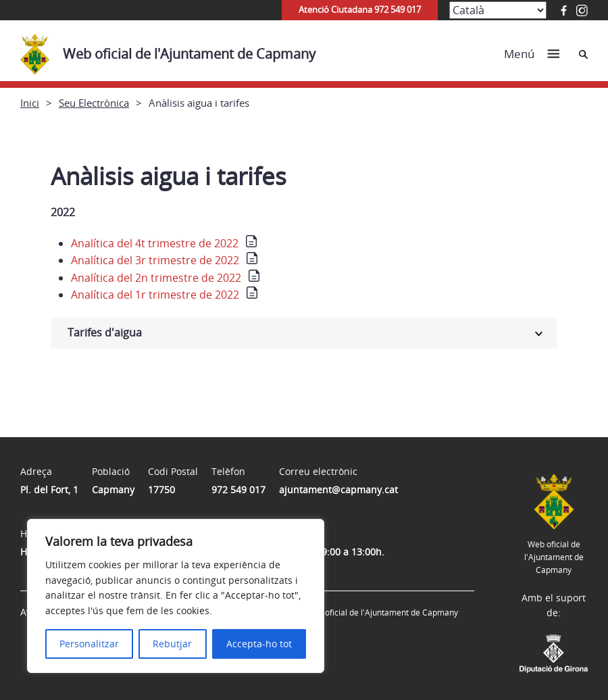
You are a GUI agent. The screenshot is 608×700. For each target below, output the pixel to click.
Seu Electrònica (94, 103)
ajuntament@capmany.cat (338, 490)
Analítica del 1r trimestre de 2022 (155, 295)
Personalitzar (89, 644)
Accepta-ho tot (259, 644)
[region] (176, 596)
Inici (30, 103)
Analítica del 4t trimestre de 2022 (155, 243)
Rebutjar (172, 644)
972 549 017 (238, 490)
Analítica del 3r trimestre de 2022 (155, 260)
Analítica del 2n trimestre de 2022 (156, 278)
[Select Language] (498, 10)
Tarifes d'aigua (105, 332)
